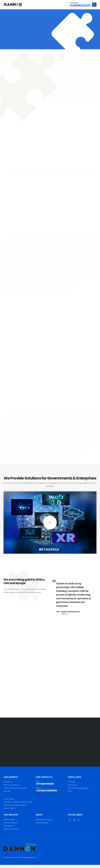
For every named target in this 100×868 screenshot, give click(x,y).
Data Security (9, 829)
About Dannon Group (44, 823)
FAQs (70, 791)
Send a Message (42, 826)
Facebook (70, 823)
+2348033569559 (46, 791)
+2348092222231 (80, 6)
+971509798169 (45, 784)
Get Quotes (72, 785)
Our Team (72, 782)
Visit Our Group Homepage (78, 788)
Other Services (9, 823)
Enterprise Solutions (11, 832)
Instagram (79, 823)
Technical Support (11, 826)
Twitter (74, 823)
